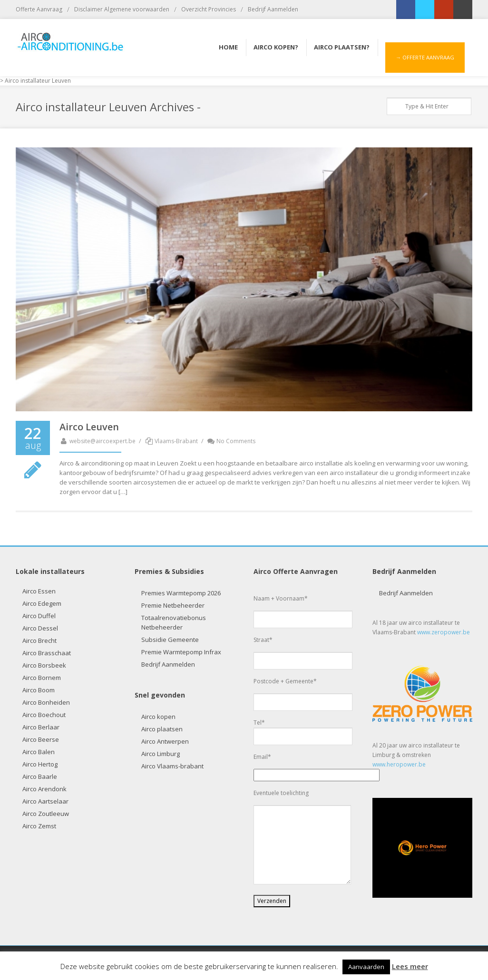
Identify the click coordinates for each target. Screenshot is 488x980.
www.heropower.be (399, 764)
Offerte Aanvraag (39, 9)
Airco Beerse (41, 739)
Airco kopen (158, 717)
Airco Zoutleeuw (46, 814)
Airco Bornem (42, 678)
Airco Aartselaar (45, 801)
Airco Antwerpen (165, 741)
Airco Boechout (44, 715)
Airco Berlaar (41, 727)
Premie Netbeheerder (173, 605)
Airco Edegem (42, 603)
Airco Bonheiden (46, 702)
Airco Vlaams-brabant (172, 766)
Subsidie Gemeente (170, 640)
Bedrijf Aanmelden (273, 9)
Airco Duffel (39, 616)
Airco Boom (39, 690)
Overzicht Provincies (209, 9)
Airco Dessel (40, 628)
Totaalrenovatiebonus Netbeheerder (174, 622)
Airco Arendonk (44, 789)
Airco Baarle (40, 776)
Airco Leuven (89, 427)
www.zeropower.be (444, 632)
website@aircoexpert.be (98, 441)
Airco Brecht (39, 640)
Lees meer (410, 966)
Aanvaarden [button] (366, 967)
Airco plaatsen (162, 729)
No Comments (231, 441)
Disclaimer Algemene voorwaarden (122, 9)
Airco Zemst (39, 826)
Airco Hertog (40, 764)
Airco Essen (39, 591)
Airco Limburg (161, 754)
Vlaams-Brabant (176, 441)
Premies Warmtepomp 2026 (181, 593)
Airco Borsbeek (44, 665)
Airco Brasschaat (47, 653)
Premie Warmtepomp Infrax (181, 652)
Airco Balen (39, 752)
